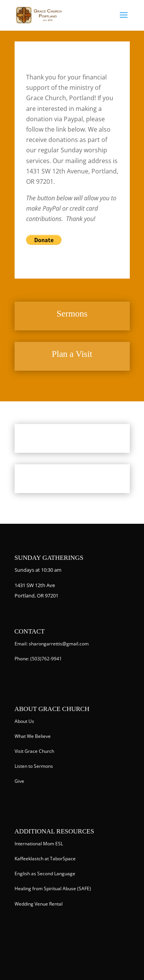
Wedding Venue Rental (39, 904)
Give (19, 781)
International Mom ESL (39, 844)
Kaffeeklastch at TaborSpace (45, 859)
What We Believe (33, 736)
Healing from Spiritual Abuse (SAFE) (53, 888)
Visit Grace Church (34, 751)
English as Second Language (45, 874)
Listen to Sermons (34, 766)
